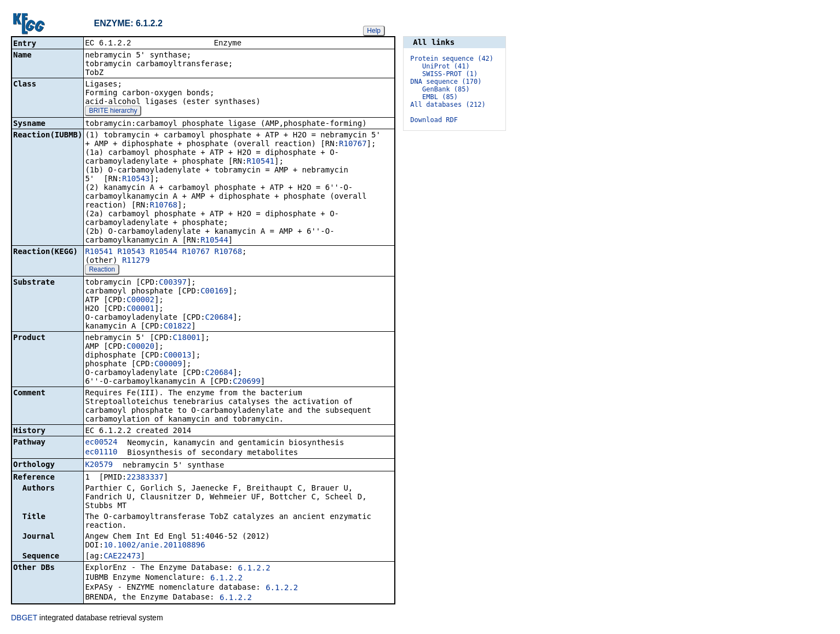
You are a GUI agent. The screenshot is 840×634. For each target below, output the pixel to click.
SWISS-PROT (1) (450, 74)
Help (374, 31)
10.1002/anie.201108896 (154, 546)
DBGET (24, 619)
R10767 (353, 145)
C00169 (214, 292)
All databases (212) (448, 105)
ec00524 (101, 443)
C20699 (247, 382)
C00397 (173, 283)
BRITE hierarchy (113, 112)
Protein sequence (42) (452, 59)
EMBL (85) (440, 97)
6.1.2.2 (254, 569)
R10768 (163, 206)
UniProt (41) (446, 66)
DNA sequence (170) (446, 82)
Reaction (102, 270)
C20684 (219, 318)
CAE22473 (122, 557)
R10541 (260, 162)
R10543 (136, 180)
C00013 (178, 356)
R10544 (214, 241)
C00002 (140, 301)
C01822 (178, 327)
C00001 (140, 309)
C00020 (140, 347)
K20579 (99, 465)
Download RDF (434, 120)
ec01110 (101, 453)
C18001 (187, 338)
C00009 (168, 365)
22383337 (145, 478)
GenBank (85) (446, 89)
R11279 (136, 261)
